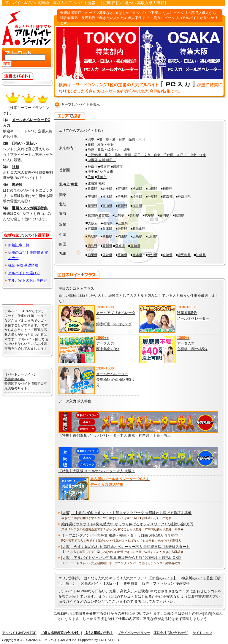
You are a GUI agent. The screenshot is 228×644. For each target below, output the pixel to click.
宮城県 (122, 188)
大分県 (152, 255)
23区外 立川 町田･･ (102, 160)
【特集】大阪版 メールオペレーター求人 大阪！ (97, 471)
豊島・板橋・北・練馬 (114, 150)
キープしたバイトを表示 (80, 104)
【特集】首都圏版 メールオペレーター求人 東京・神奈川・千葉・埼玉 (117, 435)
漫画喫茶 (183, 583)
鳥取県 (92, 236)
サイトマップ (202, 633)
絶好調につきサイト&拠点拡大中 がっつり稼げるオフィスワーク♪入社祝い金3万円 (128, 524)
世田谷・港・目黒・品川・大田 (122, 139)
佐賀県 (107, 255)
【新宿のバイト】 (163, 578)
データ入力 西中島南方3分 (108, 343)
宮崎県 (168, 255)
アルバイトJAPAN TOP (19, 633)
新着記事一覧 (19, 245)
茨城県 (92, 196)
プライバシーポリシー (134, 633)
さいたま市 (105, 172)
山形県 (152, 188)
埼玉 (91, 172)
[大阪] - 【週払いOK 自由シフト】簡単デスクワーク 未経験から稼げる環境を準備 (127, 513)
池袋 (91, 150)
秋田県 (137, 188)
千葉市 (102, 177)
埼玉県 (137, 196)
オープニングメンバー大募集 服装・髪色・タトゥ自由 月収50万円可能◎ (120, 535)
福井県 (137, 206)
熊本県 (137, 255)
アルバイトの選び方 (24, 273)
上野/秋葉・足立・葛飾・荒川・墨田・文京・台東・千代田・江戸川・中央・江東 (147, 155)
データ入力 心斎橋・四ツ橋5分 (192, 343)
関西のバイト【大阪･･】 (100, 583)
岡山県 (122, 236)
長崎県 (122, 255)
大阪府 (93, 223)
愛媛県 (120, 246)
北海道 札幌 (96, 183)
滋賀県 (108, 223)
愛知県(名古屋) (98, 215)
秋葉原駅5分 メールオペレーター (193, 313)
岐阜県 (149, 215)
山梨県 (119, 215)
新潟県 (92, 206)
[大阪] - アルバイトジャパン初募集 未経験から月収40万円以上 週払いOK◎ (122, 558)
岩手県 (107, 188)
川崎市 (119, 166)
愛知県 (179, 215)
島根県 (107, 236)
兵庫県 (107, 229)
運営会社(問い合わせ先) (171, 633)
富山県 (107, 206)
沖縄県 (201, 255)
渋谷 (91, 139)
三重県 (123, 223)
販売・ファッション (158, 583)
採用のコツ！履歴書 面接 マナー (28, 255)
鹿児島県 (184, 255)
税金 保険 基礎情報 (23, 265)
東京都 (168, 196)
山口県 (152, 236)
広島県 (137, 236)
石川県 (122, 206)
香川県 (107, 246)
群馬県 (122, 196)
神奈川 (92, 166)
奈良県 (122, 229)
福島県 (168, 188)
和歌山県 (139, 229)
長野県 (134, 215)
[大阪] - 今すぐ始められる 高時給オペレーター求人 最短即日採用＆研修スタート (126, 547)
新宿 (91, 145)
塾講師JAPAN (15, 379)
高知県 (135, 246)
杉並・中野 (106, 145)
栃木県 (107, 196)
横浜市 (105, 166)
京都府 (92, 229)
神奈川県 (184, 196)
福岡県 (92, 255)
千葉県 (152, 196)
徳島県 (92, 246)
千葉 (91, 177)
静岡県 (164, 215)
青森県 (92, 188)
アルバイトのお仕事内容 (28, 280)
